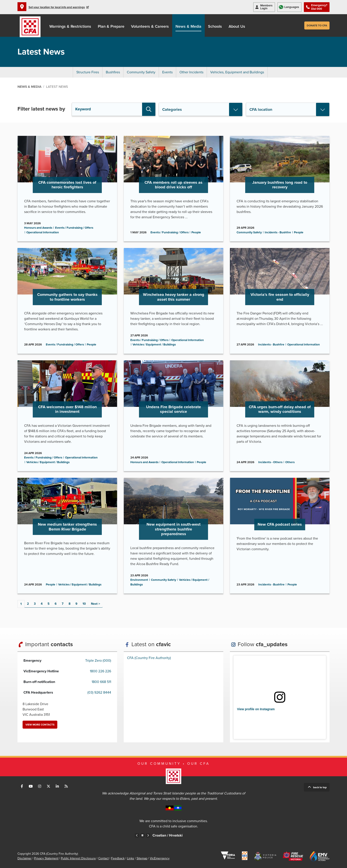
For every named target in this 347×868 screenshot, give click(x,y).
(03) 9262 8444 (99, 692)
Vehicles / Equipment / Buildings (154, 345)
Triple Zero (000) (98, 661)
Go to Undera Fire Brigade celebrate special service (173, 416)
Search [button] (149, 109)
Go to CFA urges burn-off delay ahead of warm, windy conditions (280, 416)
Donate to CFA (317, 25)
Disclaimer (25, 858)
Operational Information (43, 232)
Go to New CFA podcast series (280, 536)
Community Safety (141, 72)
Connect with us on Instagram (40, 786)
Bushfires (113, 72)
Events (167, 72)
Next (94, 604)
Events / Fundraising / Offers (74, 228)
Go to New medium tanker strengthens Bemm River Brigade (67, 536)
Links (131, 858)
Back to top (320, 787)
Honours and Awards (38, 228)
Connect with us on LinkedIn (57, 786)
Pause (143, 835)
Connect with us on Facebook (22, 786)
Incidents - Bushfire (278, 232)
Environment (139, 580)
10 (84, 604)
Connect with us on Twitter (48, 786)
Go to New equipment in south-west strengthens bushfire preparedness (173, 536)
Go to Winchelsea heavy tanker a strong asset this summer (173, 301)
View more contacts (40, 725)
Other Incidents (191, 72)
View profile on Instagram (256, 709)
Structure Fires (88, 72)
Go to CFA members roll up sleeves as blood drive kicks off (173, 189)
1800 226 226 (100, 671)
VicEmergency (160, 858)
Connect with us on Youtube (31, 786)
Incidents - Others (270, 462)
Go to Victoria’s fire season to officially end (280, 301)
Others (290, 462)
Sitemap (142, 858)
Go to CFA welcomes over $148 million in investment (67, 416)
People (196, 232)
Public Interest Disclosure (78, 858)
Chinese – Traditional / (167, 835)
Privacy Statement (46, 858)
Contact (103, 858)
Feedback (118, 858)
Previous (137, 835)
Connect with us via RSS (66, 786)
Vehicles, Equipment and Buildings (237, 72)
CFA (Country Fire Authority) (149, 658)
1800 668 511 (101, 682)
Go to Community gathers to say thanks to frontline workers (67, 301)
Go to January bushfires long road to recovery (280, 189)
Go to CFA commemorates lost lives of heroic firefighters (67, 189)
